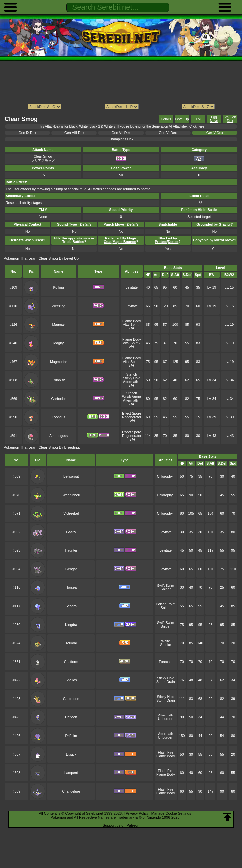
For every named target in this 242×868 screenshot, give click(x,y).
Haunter (71, 551)
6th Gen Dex (230, 119)
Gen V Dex (215, 133)
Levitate (132, 288)
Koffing (58, 288)
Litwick (71, 754)
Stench (132, 375)
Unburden (166, 719)
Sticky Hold (132, 378)
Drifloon (71, 717)
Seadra (71, 606)
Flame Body (132, 321)
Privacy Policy (137, 813)
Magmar (58, 325)
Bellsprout (71, 477)
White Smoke (166, 643)
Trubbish (58, 380)
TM (198, 119)
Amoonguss (59, 436)
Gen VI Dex (168, 133)
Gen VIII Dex (74, 133)
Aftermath (130, 382)
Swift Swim (166, 586)
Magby (59, 343)
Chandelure (71, 791)
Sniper (166, 589)
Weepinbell (71, 495)
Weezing (58, 306)
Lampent (71, 773)
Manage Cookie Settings (171, 813)
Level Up (182, 119)
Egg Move (214, 119)
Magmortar (58, 362)
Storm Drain (166, 682)
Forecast (166, 662)
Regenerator (132, 417)
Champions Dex (121, 139)
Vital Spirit (130, 325)
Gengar (71, 569)
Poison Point (166, 604)
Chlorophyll (166, 477)
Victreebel (71, 514)
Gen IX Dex (28, 133)
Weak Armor (131, 397)
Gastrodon (71, 699)
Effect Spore (131, 414)
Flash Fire (166, 752)
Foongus (59, 417)
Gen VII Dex (121, 133)
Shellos (71, 680)
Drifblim (71, 736)
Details (166, 119)
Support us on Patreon (121, 825)
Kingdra (71, 625)
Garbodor (58, 399)
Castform (71, 662)
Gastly (71, 532)
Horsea (71, 588)
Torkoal (71, 643)
